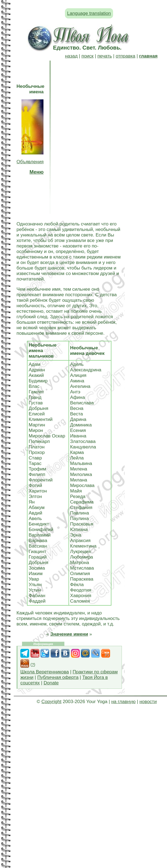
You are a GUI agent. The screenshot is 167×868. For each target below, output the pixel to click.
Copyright (51, 702)
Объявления (30, 162)
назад (71, 56)
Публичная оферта (58, 677)
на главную (123, 702)
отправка (125, 56)
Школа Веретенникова (45, 672)
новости (148, 702)
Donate (51, 683)
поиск (87, 56)
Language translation (89, 13)
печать (105, 56)
